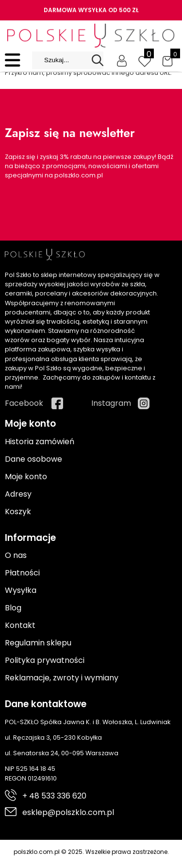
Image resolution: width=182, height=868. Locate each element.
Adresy (18, 494)
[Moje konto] (122, 60)
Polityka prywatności (45, 660)
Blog (13, 608)
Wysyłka (21, 590)
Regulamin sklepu (38, 643)
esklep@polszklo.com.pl (68, 812)
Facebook (24, 403)
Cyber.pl (161, 862)
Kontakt (20, 625)
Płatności (22, 573)
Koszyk (18, 512)
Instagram (111, 403)
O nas (16, 555)
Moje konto (26, 477)
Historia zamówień (40, 442)
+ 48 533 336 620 (54, 796)
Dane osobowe (33, 459)
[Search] (98, 60)
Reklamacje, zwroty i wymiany (62, 678)
